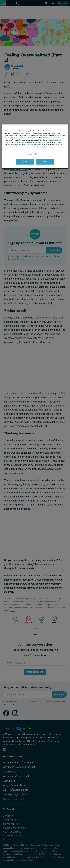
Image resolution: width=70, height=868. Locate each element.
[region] (35, 146)
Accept (45, 162)
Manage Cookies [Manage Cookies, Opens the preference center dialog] (32, 154)
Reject (25, 162)
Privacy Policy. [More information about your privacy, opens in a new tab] (42, 147)
